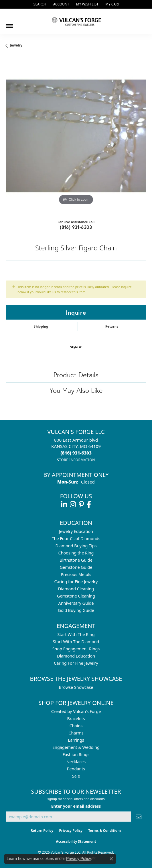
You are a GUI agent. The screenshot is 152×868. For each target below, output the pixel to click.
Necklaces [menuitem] (76, 762)
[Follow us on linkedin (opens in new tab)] (64, 504)
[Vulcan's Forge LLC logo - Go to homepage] (76, 21)
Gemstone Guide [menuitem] (76, 567)
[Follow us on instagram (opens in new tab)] (73, 504)
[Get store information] (76, 460)
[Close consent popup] (111, 859)
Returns (112, 326)
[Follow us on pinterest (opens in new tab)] (81, 504)
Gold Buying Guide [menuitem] (76, 610)
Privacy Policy (71, 831)
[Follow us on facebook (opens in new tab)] (89, 504)
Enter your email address (76, 806)
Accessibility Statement (76, 841)
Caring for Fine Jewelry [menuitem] (76, 582)
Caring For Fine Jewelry (76, 663)
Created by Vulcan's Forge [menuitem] (76, 711)
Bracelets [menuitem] (76, 719)
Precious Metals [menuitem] (76, 574)
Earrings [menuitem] (76, 740)
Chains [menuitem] (76, 726)
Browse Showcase (76, 687)
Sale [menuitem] (76, 776)
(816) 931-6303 (76, 227)
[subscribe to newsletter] (139, 817)
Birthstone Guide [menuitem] (76, 560)
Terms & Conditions (105, 831)
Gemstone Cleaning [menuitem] (76, 596)
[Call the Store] (76, 453)
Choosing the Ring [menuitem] (76, 553)
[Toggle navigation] (9, 24)
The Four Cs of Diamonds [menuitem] (76, 539)
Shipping (41, 326)
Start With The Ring (76, 634)
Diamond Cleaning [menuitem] (76, 589)
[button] (39, 4)
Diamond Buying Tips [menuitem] (76, 546)
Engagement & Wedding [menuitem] (76, 747)
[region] (76, 136)
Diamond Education (76, 656)
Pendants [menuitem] (76, 769)
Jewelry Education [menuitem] (76, 531)
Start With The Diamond (76, 642)
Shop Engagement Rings (76, 649)
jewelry (16, 45)
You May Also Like (76, 390)
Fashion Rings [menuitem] (76, 754)
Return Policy (42, 831)
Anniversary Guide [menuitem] (76, 603)
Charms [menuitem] (76, 733)
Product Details (76, 375)
